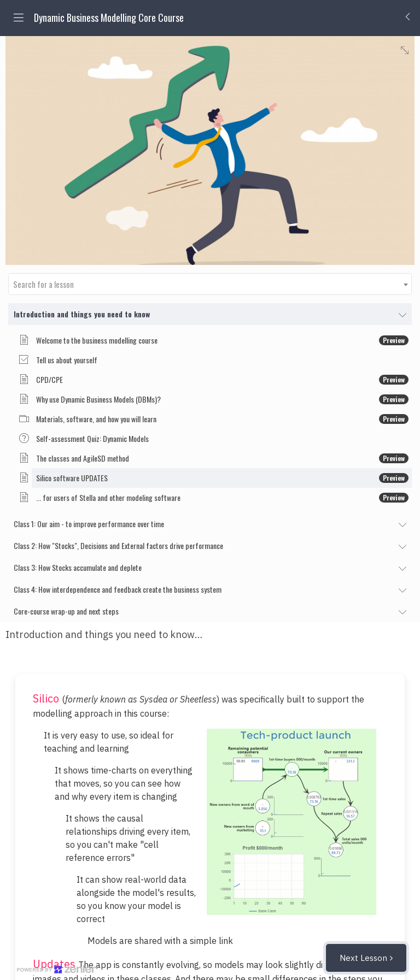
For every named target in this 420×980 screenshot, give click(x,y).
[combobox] (210, 284)
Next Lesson (363, 958)
